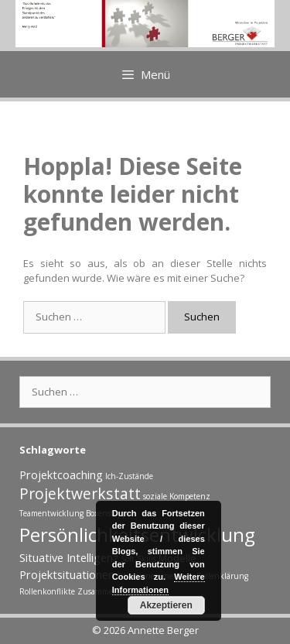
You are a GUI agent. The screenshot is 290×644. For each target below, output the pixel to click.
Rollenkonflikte (47, 591)
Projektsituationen (67, 574)
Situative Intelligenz (69, 557)
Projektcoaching (61, 474)
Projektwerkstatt (80, 493)
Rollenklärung (222, 576)
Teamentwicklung (51, 513)
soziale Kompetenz (177, 496)
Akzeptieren (166, 605)
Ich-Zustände (129, 476)
